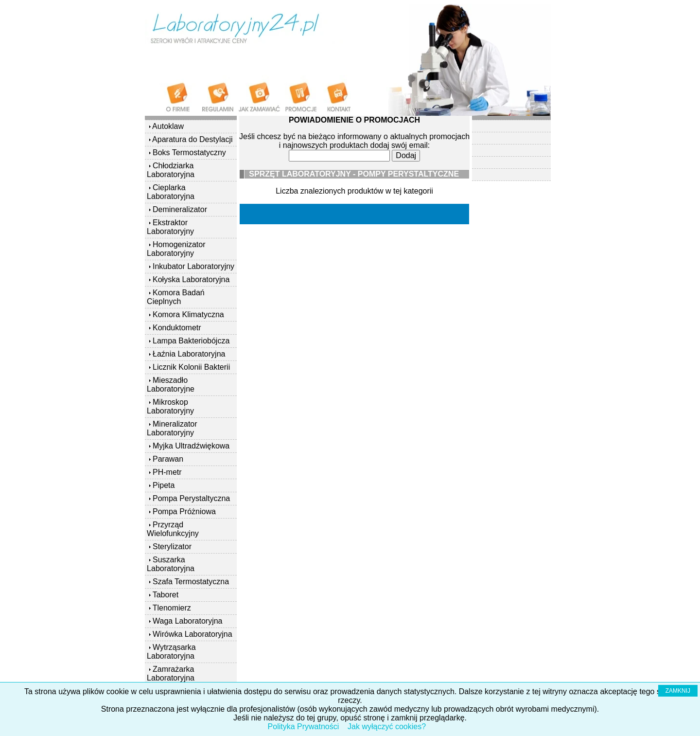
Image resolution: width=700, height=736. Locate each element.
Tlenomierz (172, 608)
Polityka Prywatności (304, 727)
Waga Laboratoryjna (188, 621)
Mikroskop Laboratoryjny (170, 406)
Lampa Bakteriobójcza (191, 341)
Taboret (166, 595)
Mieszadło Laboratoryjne (171, 385)
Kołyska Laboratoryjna (191, 279)
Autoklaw (168, 126)
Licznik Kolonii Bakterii (191, 367)
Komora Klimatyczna (188, 314)
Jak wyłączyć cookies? (387, 727)
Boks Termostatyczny (189, 153)
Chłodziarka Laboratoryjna (171, 170)
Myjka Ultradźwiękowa (191, 446)
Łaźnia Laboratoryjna (189, 354)
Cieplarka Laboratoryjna (171, 192)
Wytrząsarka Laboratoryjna (171, 652)
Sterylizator (172, 547)
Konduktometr (177, 328)
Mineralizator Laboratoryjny (172, 428)
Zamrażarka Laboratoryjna (171, 673)
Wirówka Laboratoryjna (192, 634)
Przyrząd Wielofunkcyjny (173, 529)
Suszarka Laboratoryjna (171, 564)
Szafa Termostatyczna (191, 582)
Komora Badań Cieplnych (176, 297)
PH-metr (167, 472)
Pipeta (164, 485)
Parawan (168, 459)
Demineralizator (180, 209)
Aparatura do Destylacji (192, 139)
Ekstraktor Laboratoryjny (170, 227)
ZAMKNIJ (678, 691)
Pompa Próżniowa (184, 512)
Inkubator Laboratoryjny (193, 266)
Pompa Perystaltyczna (191, 498)
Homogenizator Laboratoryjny (176, 249)
